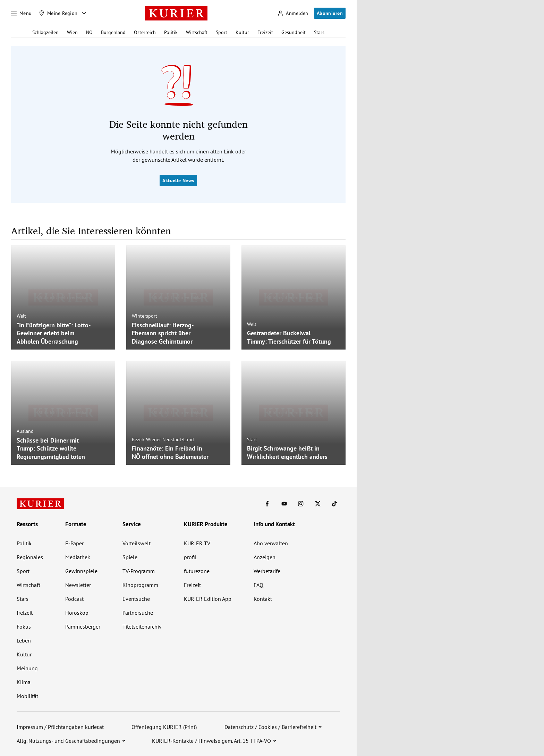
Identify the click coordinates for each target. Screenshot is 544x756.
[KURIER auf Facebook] (267, 504)
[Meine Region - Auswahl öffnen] (84, 13)
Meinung (27, 668)
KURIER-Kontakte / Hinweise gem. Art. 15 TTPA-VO (211, 741)
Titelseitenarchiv (142, 627)
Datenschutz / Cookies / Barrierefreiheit (270, 727)
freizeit (25, 613)
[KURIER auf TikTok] (334, 504)
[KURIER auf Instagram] (301, 504)
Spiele (130, 557)
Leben (24, 640)
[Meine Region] (58, 13)
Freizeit (265, 32)
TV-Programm (139, 571)
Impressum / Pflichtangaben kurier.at (60, 727)
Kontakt (263, 599)
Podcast (74, 599)
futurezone (197, 571)
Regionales (30, 557)
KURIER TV (197, 543)
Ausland (25, 431)
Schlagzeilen (45, 32)
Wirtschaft (197, 32)
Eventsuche (136, 599)
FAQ (258, 585)
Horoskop (77, 613)
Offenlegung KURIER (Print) (164, 727)
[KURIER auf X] (318, 504)
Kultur (242, 32)
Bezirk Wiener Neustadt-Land (163, 439)
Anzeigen (265, 557)
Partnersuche (138, 613)
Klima (24, 682)
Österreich (145, 32)
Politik (171, 32)
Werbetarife (267, 571)
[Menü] (22, 13)
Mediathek (78, 557)
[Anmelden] (293, 13)
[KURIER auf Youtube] (284, 504)
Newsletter (78, 585)
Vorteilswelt (137, 543)
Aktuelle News (178, 180)
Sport (222, 32)
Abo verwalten (271, 543)
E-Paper (74, 543)
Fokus (24, 627)
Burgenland (113, 32)
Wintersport (144, 316)
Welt (21, 316)
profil (190, 557)
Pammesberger (83, 627)
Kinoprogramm (140, 585)
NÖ (89, 32)
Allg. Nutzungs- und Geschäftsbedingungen (68, 741)
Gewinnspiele (81, 571)
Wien (72, 32)
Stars (319, 32)
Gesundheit (294, 32)
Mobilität (27, 696)
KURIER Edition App (208, 599)
